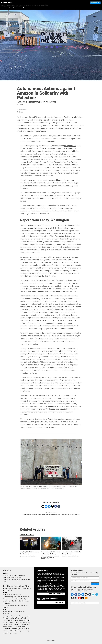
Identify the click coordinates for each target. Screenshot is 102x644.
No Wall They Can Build (14, 601)
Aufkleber (21, 586)
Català (12, 631)
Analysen (17, 575)
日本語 (16, 620)
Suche (36, 5)
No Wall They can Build (20, 605)
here (53, 141)
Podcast (5, 603)
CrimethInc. (7, 2)
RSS (8, 573)
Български (22, 620)
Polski (24, 618)
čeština (17, 622)
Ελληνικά (6, 620)
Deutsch (21, 616)
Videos (27, 586)
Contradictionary (8, 597)
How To (21, 578)
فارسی (10, 624)
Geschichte (14, 578)
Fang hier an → (60, 603)
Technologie (15, 580)
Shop (32, 5)
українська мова (24, 629)
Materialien (20, 5)
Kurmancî (25, 631)
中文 (28, 620)
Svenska (25, 627)
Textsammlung (11, 5)
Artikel (5, 573)
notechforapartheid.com (56, 244)
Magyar (28, 622)
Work (15, 597)
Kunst (5, 575)
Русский (19, 618)
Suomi (11, 620)
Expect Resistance (23, 597)
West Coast (64, 128)
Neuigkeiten (6, 580)
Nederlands (16, 624)
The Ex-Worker (7, 605)
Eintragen (95, 584)
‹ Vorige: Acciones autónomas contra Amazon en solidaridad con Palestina (41, 514)
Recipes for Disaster (9, 599)
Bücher (3, 5)
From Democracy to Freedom (12, 595)
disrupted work (70, 146)
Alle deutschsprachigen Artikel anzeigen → (14, 7)
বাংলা (20, 627)
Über (47, 5)
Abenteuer (10, 575)
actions (31, 128)
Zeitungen (10, 586)
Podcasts (27, 5)
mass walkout (50, 196)
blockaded (60, 180)
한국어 (5, 627)
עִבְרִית (9, 629)
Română (10, 627)
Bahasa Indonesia (8, 622)
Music (5, 588)
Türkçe (5, 624)
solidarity (23, 128)
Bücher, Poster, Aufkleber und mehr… (14, 612)
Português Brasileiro (9, 618)
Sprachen (42, 5)
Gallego (20, 631)
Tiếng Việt (6, 631)
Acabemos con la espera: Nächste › (71, 514)
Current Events (23, 109)
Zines (5, 586)
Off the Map (25, 601)
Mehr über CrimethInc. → (57, 594)
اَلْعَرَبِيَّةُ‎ (16, 627)
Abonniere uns (95, 3)
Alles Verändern (17, 588)
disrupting (42, 486)
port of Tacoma (63, 291)
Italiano (16, 616)
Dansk (5, 629)
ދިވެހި (15, 631)
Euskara (22, 622)
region (43, 128)
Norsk (5, 633)
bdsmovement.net (57, 409)
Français (27, 616)
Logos (9, 588)
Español (21, 112)
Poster (16, 586)
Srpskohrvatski (25, 624)
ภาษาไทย (15, 629)
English (5, 616)
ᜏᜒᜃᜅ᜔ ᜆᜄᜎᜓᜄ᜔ (12, 633)
